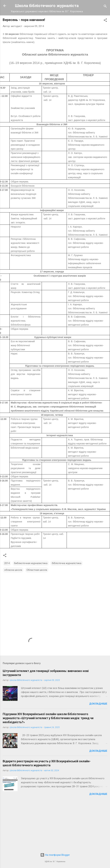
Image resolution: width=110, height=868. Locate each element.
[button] (105, 21)
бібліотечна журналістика (67, 563)
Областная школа (37, 570)
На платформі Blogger (55, 855)
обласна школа (13, 570)
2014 (7, 563)
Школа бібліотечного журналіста (47, 6)
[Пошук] (105, 7)
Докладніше (98, 704)
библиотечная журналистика (31, 563)
